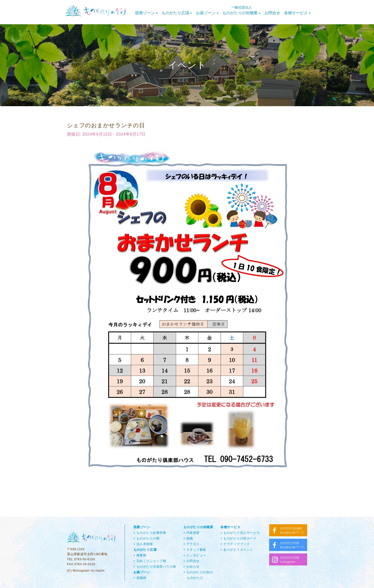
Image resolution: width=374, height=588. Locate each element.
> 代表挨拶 (192, 533)
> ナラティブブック (235, 544)
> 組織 (188, 538)
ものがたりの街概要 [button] (241, 10)
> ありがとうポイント (237, 550)
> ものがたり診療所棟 (150, 533)
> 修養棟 (140, 555)
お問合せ (272, 13)
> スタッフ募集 (195, 550)
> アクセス (192, 544)
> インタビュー (195, 555)
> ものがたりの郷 (147, 538)
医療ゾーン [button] (146, 13)
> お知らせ (192, 567)
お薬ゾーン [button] (207, 13)
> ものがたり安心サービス (240, 533)
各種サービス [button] (297, 13)
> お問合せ (192, 561)
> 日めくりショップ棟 (150, 561)
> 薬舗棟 (140, 578)
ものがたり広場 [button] (177, 13)
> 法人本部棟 (143, 544)
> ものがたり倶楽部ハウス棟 (155, 567)
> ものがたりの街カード (238, 538)
